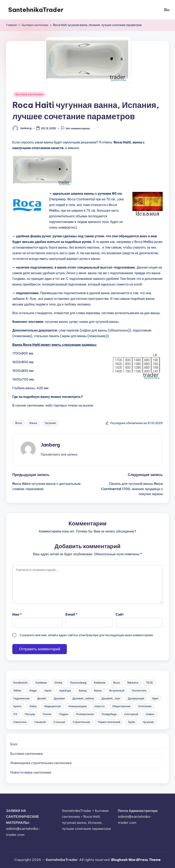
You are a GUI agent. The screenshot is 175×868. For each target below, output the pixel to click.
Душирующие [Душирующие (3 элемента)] (136, 698)
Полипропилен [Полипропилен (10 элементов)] (85, 714)
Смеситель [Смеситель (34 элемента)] (20, 722)
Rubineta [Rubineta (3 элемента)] (133, 683)
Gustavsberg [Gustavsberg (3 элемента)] (78, 683)
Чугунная (50, 423)
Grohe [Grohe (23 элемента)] (58, 683)
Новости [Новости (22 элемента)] (100, 706)
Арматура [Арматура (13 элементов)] (65, 690)
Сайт (120, 614)
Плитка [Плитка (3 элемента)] (47, 714)
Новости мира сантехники (31, 772)
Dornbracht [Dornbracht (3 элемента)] (20, 683)
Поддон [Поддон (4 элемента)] (64, 714)
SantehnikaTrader (36, 10)
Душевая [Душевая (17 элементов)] (59, 698)
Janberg (50, 445)
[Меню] (166, 10)
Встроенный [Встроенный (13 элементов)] (117, 690)
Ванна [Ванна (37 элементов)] (98, 690)
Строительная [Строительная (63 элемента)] (81, 722)
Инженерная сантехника (41, 763)
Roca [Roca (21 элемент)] (116, 683)
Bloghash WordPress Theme (136, 860)
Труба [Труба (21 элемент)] (131, 722)
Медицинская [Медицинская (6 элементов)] (52, 706)
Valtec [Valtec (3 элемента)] (17, 690)
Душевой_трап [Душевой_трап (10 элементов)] (111, 698)
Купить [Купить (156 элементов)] (17, 706)
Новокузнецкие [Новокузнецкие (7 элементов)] (78, 706)
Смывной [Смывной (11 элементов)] (40, 722)
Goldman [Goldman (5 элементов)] (41, 683)
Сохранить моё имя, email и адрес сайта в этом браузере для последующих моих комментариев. (86, 635)
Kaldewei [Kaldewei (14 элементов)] (100, 683)
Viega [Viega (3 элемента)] (33, 690)
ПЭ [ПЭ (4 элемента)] (15, 714)
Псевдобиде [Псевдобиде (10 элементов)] (109, 714)
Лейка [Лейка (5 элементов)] (33, 706)
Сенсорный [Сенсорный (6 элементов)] (131, 714)
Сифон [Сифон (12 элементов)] (150, 714)
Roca (19, 423)
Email (71, 614)
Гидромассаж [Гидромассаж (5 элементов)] (21, 698)
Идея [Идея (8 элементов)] (155, 698)
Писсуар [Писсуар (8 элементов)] (30, 714)
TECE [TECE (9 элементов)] (149, 683)
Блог (14, 744)
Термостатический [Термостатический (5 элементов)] (109, 722)
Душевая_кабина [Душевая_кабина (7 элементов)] (83, 698)
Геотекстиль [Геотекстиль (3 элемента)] (139, 690)
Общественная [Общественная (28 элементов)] (121, 706)
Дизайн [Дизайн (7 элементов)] (42, 698)
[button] (59, 454)
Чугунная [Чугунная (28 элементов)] (148, 722)
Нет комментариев (75, 128)
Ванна (33, 423)
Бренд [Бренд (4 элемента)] (83, 690)
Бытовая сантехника (29, 94)
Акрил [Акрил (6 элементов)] (48, 690)
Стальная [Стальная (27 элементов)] (59, 722)
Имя (17, 614)
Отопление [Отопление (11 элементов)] (145, 706)
